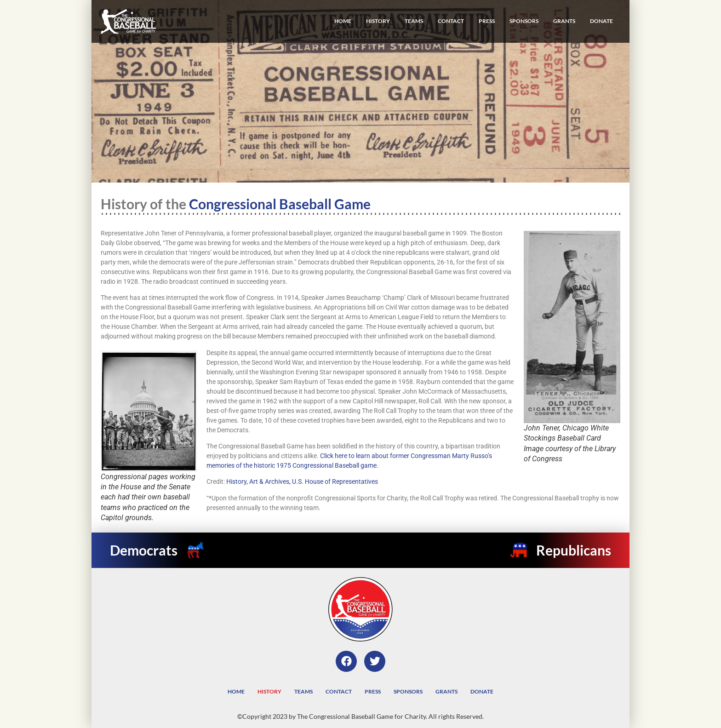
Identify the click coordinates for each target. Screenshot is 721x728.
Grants (564, 21)
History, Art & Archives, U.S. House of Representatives (302, 482)
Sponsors (524, 21)
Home (343, 21)
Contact (451, 21)
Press (487, 21)
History (378, 21)
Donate (601, 21)
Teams (414, 21)
